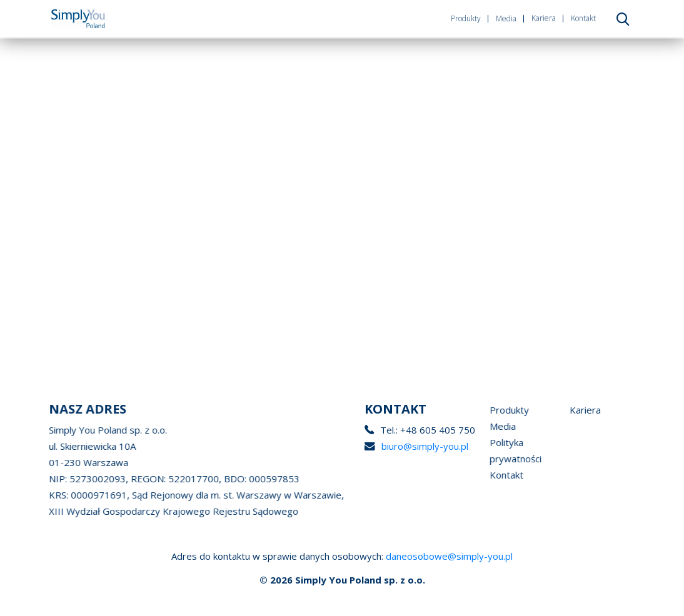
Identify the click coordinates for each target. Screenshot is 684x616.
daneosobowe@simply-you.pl (449, 556)
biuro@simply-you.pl (421, 446)
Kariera (544, 18)
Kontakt (583, 17)
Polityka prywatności (515, 450)
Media (506, 18)
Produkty (466, 18)
